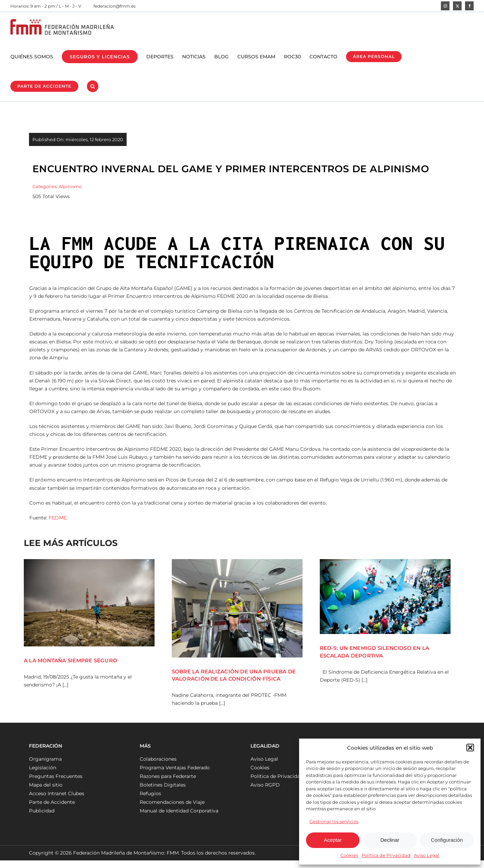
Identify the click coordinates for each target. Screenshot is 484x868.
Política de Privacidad (386, 855)
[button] (470, 748)
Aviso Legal (427, 855)
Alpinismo (70, 186)
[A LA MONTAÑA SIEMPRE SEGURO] (89, 603)
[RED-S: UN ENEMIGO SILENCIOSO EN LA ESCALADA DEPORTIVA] (385, 597)
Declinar (390, 840)
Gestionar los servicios (334, 821)
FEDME (58, 518)
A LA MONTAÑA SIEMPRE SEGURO (71, 660)
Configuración (447, 840)
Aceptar (333, 840)
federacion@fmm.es (115, 6)
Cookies (349, 855)
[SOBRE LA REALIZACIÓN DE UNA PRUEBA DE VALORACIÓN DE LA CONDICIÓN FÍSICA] (237, 608)
